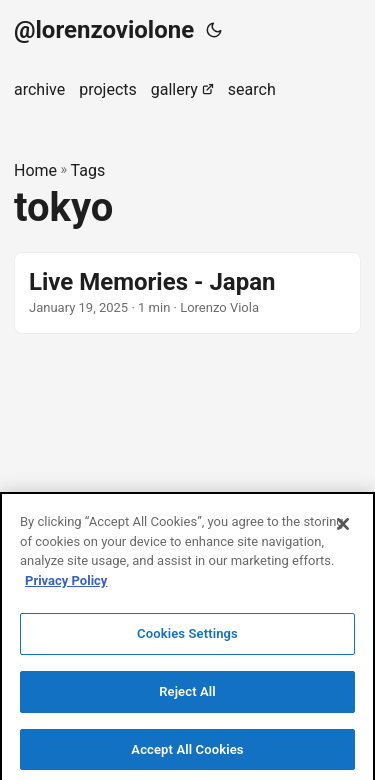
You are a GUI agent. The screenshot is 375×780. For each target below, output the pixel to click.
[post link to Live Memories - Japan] (187, 293)
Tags (88, 170)
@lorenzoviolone (104, 30)
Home (35, 170)
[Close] (343, 527)
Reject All (187, 694)
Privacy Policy (66, 583)
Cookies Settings (187, 636)
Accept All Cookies (187, 752)
